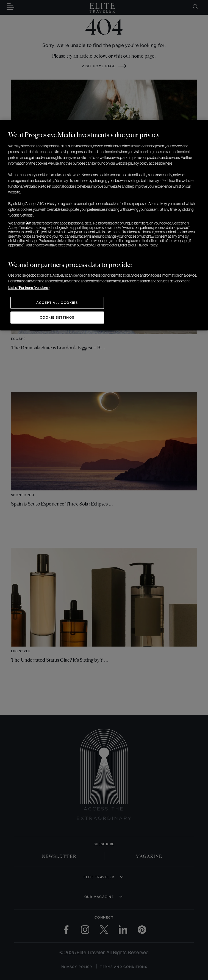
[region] (104, 225)
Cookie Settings (57, 318)
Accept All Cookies (57, 303)
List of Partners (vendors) (29, 288)
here (169, 163)
